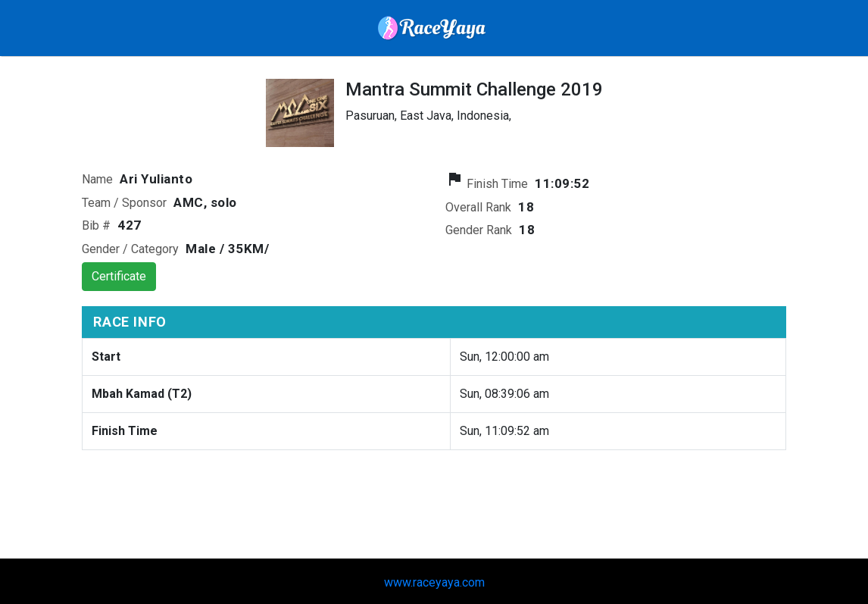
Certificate (119, 276)
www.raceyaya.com (434, 582)
